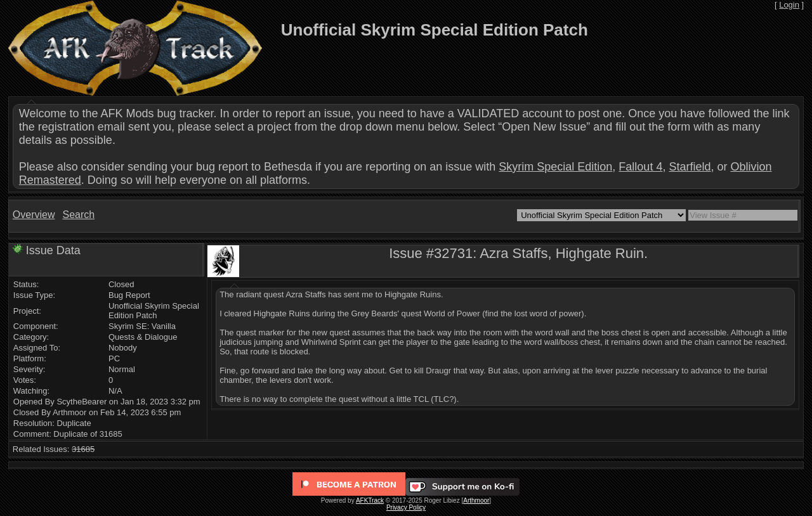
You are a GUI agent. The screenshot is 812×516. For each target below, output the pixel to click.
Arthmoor (476, 500)
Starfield (690, 167)
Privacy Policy (406, 507)
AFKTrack (370, 500)
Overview (34, 215)
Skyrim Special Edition (555, 167)
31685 (83, 449)
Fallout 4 (640, 167)
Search (78, 215)
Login (789, 5)
